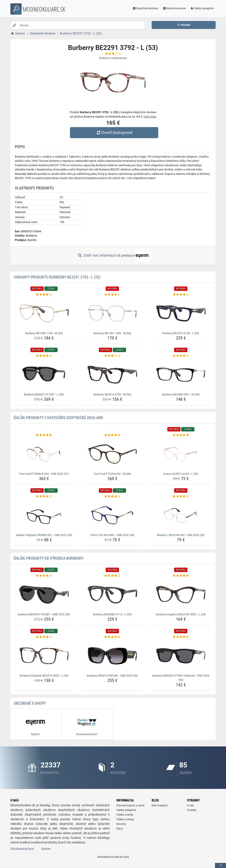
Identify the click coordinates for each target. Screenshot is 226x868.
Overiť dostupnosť (114, 133)
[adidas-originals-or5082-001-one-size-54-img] (44, 515)
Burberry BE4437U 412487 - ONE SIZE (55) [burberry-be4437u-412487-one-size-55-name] (44, 614)
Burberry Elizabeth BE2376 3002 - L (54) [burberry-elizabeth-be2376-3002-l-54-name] (44, 676)
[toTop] (220, 865)
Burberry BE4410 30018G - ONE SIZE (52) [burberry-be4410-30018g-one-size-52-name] (112, 676)
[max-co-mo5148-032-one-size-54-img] (181, 515)
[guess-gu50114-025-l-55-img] (181, 454)
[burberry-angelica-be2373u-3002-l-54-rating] (181, 576)
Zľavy (120, 829)
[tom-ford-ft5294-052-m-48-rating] (112, 435)
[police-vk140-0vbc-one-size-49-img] (112, 515)
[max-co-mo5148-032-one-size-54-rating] (181, 496)
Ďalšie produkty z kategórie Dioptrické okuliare (58, 418)
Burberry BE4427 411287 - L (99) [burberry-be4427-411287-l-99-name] (44, 394)
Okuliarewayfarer (22, 849)
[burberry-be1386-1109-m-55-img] (44, 313)
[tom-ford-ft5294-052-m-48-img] (112, 454)
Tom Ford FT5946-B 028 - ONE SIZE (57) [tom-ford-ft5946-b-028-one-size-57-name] (44, 474)
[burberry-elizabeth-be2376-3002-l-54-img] (44, 656)
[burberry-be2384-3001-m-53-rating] (181, 356)
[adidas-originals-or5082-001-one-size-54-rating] (44, 496)
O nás (190, 805)
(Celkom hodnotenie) (113, 58)
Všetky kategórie (202, 8)
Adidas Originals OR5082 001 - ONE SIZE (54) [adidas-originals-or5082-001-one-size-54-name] (44, 535)
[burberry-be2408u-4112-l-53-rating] (112, 576)
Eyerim (32, 240)
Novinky (121, 824)
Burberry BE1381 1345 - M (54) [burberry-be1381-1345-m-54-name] (112, 333)
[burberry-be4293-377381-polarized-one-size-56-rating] (181, 637)
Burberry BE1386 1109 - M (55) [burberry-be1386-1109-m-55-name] (44, 333)
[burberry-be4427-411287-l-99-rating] (44, 356)
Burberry (31, 236)
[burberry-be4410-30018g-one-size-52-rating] (112, 637)
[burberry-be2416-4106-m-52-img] (112, 375)
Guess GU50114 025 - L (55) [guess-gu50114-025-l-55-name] (181, 474)
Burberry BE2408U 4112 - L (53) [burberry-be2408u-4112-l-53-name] (112, 614)
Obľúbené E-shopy (30, 703)
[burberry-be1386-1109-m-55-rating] (44, 295)
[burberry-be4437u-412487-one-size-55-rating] (44, 576)
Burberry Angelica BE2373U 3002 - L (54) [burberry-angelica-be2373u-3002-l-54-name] (181, 614)
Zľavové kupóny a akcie (130, 805)
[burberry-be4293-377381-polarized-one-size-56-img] (181, 656)
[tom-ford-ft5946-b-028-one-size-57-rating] (44, 435)
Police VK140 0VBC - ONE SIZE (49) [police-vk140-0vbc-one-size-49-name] (112, 535)
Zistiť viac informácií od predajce (113, 256)
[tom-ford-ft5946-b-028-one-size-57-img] (44, 454)
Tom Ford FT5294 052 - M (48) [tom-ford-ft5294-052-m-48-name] (112, 474)
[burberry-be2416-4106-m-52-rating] (112, 356)
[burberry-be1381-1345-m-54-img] (112, 313)
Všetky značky (125, 815)
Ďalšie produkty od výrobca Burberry (49, 558)
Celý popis (150, 117)
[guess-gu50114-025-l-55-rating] (181, 435)
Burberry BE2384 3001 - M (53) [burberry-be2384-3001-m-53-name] (181, 394)
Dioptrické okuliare (145, 8)
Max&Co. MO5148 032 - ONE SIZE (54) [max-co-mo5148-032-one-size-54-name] (181, 535)
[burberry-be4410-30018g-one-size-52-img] (112, 656)
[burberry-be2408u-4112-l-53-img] (112, 595)
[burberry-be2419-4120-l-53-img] (181, 313)
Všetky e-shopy (125, 819)
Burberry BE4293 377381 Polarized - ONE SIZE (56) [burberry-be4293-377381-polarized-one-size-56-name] (181, 678)
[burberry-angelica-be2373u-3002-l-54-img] (181, 595)
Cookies (192, 810)
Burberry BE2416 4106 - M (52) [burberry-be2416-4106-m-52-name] (112, 394)
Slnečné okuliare (174, 8)
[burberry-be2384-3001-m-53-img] (181, 375)
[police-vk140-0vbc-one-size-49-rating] (112, 496)
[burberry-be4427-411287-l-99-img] (44, 375)
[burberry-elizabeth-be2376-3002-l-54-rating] (44, 637)
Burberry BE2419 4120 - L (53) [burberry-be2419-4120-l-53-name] (181, 333)
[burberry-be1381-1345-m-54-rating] (112, 295)
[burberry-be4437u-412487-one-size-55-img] (44, 595)
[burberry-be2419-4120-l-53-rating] (181, 295)
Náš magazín (160, 805)
